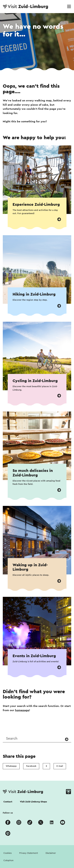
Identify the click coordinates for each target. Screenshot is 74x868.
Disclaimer (51, 853)
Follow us (8, 813)
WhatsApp (11, 766)
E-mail (60, 766)
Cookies (8, 853)
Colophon (8, 860)
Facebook (31, 766)
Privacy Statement (29, 853)
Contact (8, 802)
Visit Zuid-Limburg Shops (33, 802)
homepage (22, 710)
